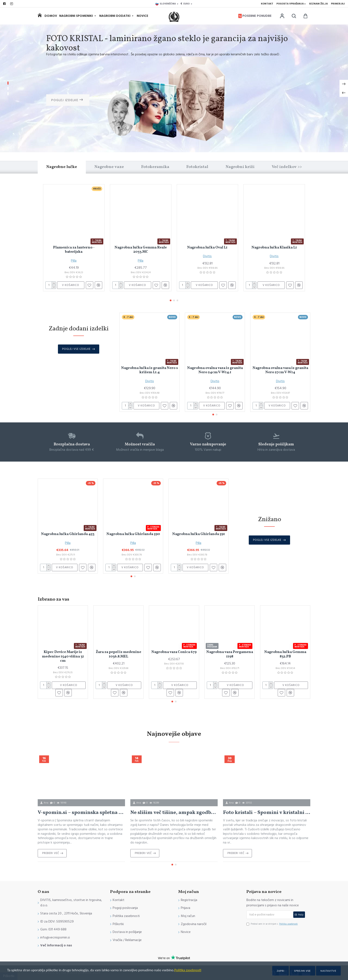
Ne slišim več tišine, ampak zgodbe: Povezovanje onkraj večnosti (174, 813)
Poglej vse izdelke (76, 349)
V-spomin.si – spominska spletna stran (81, 813)
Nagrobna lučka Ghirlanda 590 (133, 534)
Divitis (207, 256)
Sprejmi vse (302, 971)
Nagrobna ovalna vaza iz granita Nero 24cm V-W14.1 (215, 370)
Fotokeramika (155, 167)
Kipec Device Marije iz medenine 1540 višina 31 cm (63, 656)
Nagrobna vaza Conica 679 (174, 652)
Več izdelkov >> (287, 167)
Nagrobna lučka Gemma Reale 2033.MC (141, 250)
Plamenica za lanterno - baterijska (74, 250)
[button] (171, 300)
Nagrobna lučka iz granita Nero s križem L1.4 (150, 370)
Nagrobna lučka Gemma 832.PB (285, 654)
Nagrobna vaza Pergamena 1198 (230, 654)
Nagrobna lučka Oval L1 (207, 248)
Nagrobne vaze (109, 167)
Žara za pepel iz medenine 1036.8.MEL (119, 654)
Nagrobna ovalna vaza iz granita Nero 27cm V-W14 (280, 370)
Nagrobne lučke (62, 167)
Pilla (74, 261)
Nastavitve (329, 971)
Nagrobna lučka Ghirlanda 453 (68, 534)
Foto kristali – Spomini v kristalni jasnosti (267, 813)
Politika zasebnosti (188, 970)
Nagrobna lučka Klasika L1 (274, 248)
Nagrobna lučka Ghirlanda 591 (199, 534)
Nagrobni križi (240, 167)
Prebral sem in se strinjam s (272, 924)
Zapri (280, 971)
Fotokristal (197, 167)
